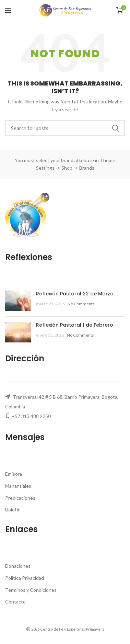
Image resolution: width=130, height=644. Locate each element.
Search (116, 128)
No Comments (81, 304)
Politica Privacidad (25, 578)
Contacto (15, 602)
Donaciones (18, 566)
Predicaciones (20, 498)
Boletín (13, 510)
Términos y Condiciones (31, 590)
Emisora (14, 474)
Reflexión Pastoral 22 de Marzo (75, 294)
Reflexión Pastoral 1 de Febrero (75, 325)
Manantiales (18, 486)
